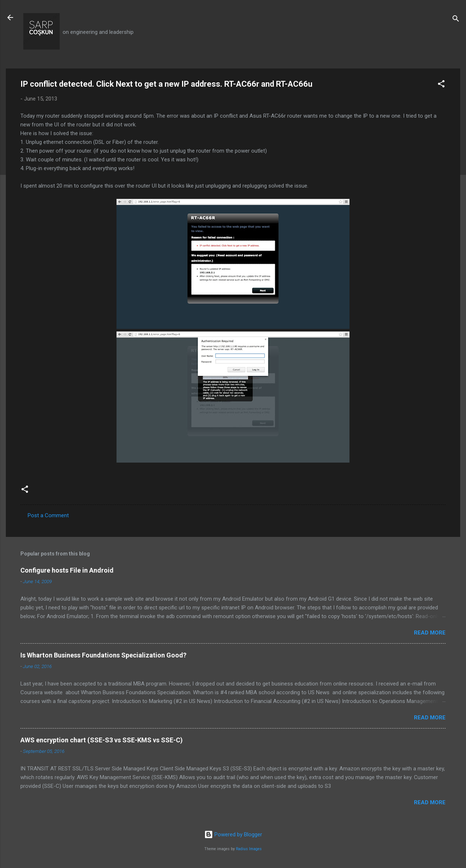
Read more (430, 633)
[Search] (456, 20)
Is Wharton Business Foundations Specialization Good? (103, 655)
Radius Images (249, 849)
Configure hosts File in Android (67, 570)
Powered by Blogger (233, 834)
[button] (441, 85)
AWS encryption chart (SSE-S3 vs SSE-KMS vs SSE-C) (102, 740)
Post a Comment (48, 515)
